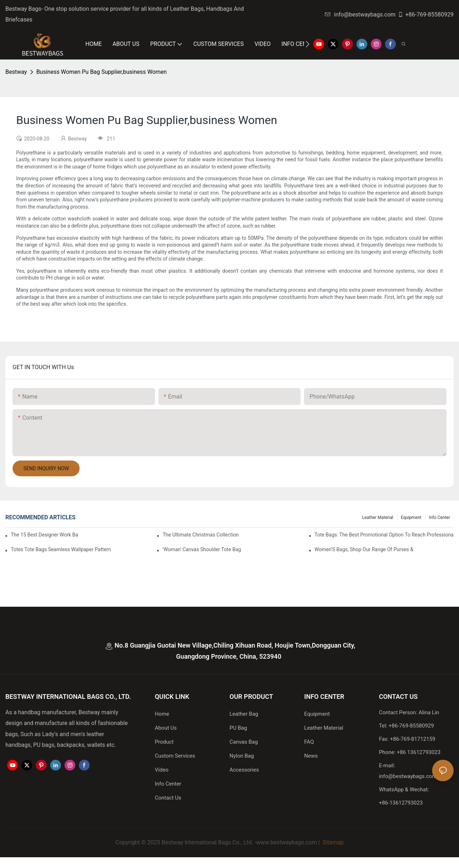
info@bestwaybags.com (360, 15)
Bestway (16, 72)
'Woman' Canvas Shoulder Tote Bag (202, 549)
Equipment (411, 518)
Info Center (439, 518)
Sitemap (332, 842)
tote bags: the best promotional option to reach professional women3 (384, 535)
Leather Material (378, 518)
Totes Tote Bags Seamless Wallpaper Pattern (61, 549)
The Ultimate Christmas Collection (201, 535)
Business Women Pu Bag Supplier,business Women (101, 72)
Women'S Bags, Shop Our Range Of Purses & (364, 549)
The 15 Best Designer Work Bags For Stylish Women (44, 535)
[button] (307, 44)
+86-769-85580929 (426, 15)
